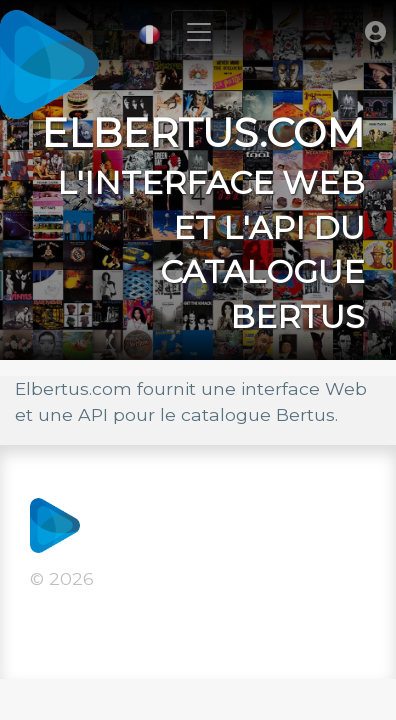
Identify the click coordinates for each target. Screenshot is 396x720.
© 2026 (62, 578)
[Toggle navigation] (199, 32)
